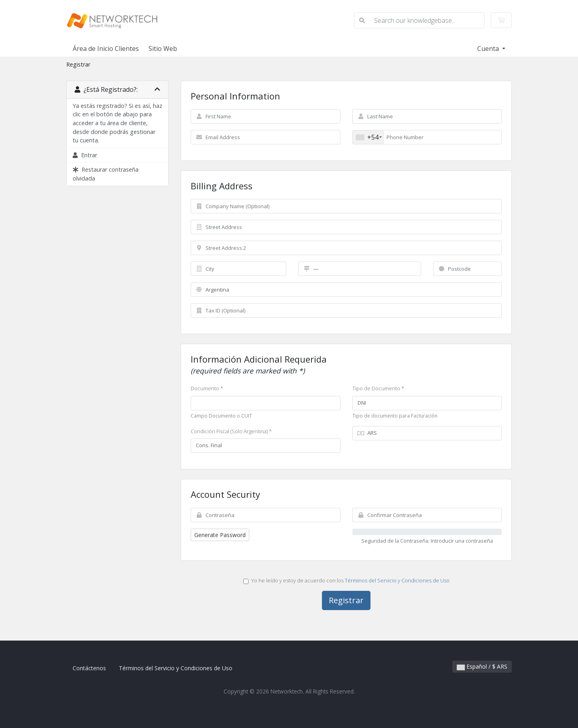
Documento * (207, 388)
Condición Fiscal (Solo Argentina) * (231, 431)
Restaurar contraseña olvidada (106, 174)
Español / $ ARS (482, 666)
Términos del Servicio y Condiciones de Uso (397, 580)
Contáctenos (89, 668)
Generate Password (220, 535)
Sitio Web (163, 49)
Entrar (85, 155)
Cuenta (489, 49)
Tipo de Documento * (378, 388)
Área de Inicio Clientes (106, 49)
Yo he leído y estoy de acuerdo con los (346, 580)
